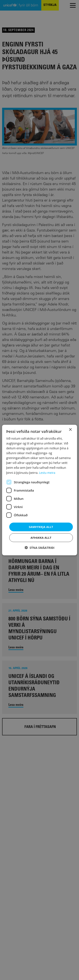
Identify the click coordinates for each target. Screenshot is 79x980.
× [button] (70, 430)
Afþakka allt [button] (41, 538)
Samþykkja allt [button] (41, 527)
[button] (40, 548)
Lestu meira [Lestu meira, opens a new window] (47, 472)
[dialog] (39, 490)
